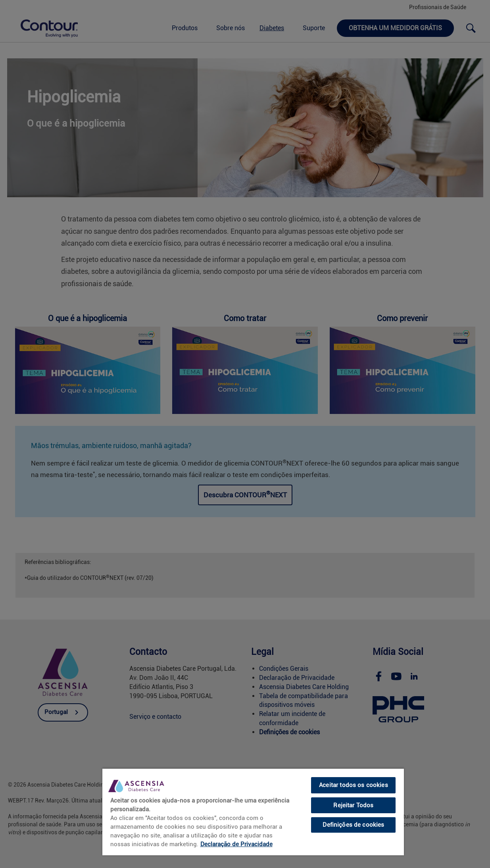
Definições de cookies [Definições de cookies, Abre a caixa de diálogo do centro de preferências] (353, 825)
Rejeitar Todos (353, 805)
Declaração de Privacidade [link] (236, 844)
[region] (253, 812)
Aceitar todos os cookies (354, 785)
